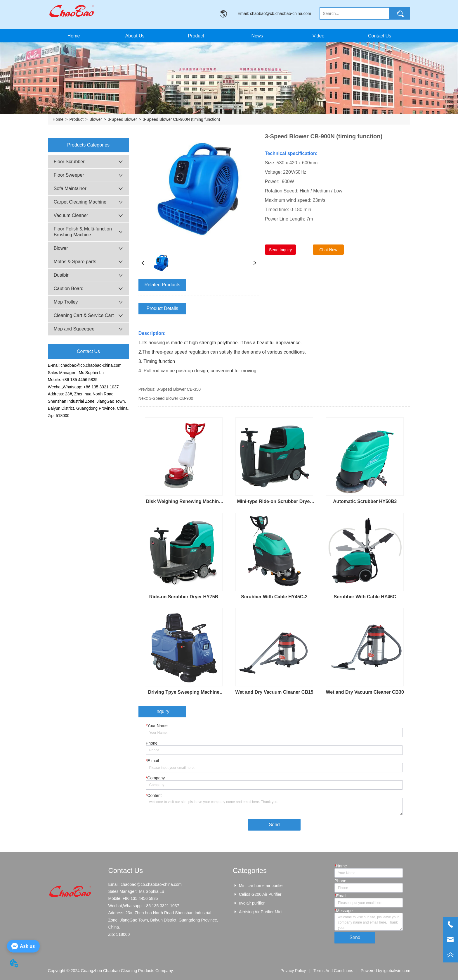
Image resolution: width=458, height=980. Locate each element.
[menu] (227, 36)
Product (77, 119)
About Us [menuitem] (135, 36)
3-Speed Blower (122, 119)
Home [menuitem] (74, 36)
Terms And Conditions (333, 971)
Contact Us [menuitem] (380, 36)
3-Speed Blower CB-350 (179, 389)
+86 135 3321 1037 (101, 387)
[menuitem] (196, 36)
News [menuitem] (257, 36)
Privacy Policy (293, 971)
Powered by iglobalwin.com (386, 971)
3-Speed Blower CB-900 (171, 398)
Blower (96, 119)
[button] (196, 36)
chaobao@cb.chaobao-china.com (91, 365)
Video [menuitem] (319, 36)
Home (58, 119)
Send (274, 825)
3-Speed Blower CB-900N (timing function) (182, 119)
